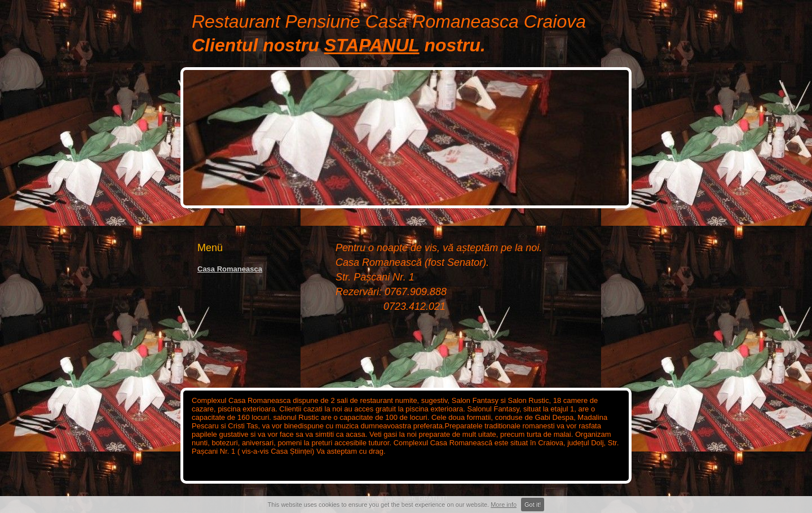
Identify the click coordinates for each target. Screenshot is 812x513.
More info (504, 505)
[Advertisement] (242, 315)
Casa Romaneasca (230, 269)
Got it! (533, 505)
